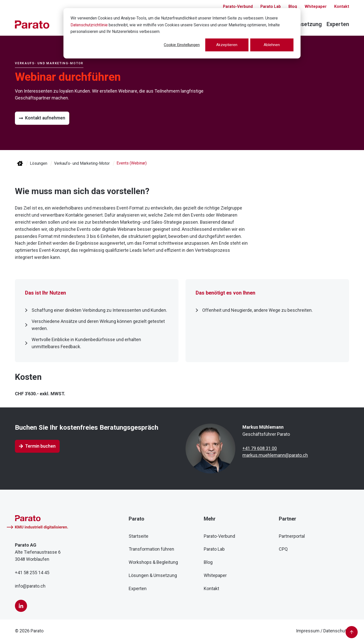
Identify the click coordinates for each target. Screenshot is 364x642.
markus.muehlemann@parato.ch (275, 455)
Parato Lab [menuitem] (214, 549)
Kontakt (342, 7)
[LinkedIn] (21, 606)
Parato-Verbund (238, 7)
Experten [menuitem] (138, 588)
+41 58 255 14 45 (32, 573)
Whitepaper (316, 7)
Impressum (308, 631)
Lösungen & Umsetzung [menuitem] (153, 575)
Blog (293, 7)
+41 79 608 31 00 (260, 448)
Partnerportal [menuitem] (292, 536)
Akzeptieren (225, 45)
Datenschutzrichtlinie (89, 25)
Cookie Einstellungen (179, 45)
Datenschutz (336, 631)
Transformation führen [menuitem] (151, 549)
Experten (338, 24)
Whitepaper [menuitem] (215, 575)
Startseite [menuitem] (139, 536)
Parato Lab (271, 7)
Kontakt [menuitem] (211, 588)
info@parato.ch (30, 586)
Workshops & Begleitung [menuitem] (153, 562)
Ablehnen (271, 45)
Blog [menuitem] (208, 562)
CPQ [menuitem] (283, 549)
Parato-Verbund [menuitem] (219, 536)
